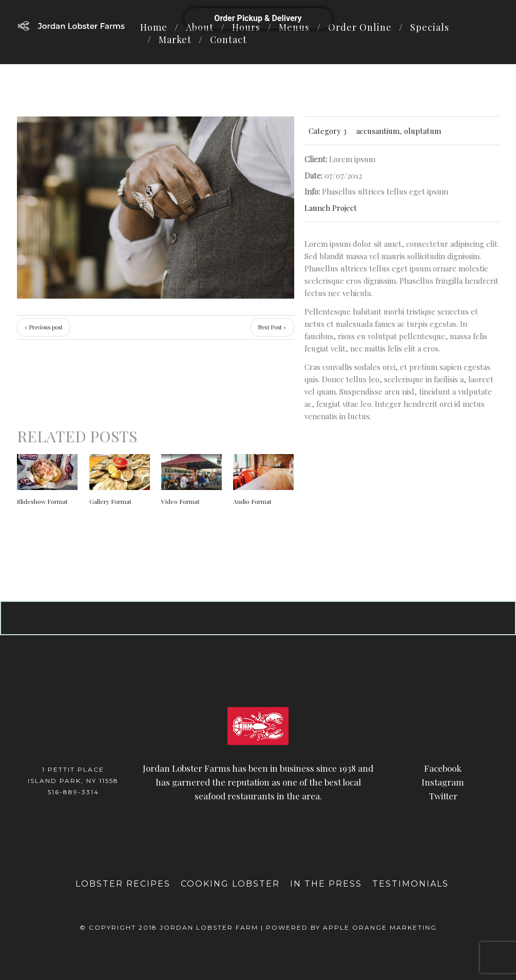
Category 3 (328, 131)
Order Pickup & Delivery (258, 18)
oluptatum (423, 131)
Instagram (443, 782)
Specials (430, 27)
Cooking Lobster (230, 884)
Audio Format (252, 501)
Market (175, 40)
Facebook (443, 768)
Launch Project (331, 208)
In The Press (326, 884)
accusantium (378, 131)
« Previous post (44, 327)
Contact (228, 40)
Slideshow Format (42, 501)
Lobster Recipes (123, 884)
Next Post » (272, 327)
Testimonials (410, 884)
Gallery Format (110, 501)
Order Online (360, 27)
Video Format (180, 501)
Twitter (443, 796)
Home (154, 27)
